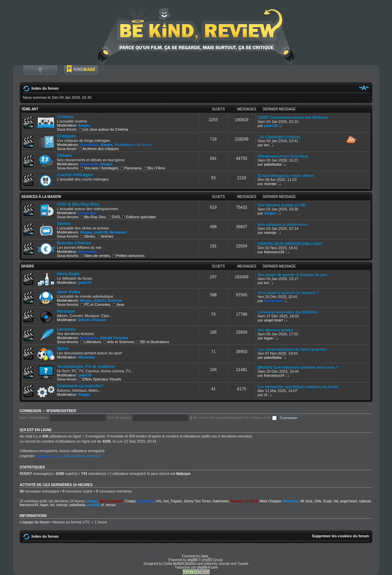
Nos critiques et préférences (283, 224)
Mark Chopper (270, 501)
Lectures (66, 329)
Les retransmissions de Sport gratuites (292, 349)
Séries (64, 224)
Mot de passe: (120, 418)
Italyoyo (183, 474)
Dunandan (89, 145)
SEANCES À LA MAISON (41, 197)
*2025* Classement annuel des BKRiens (293, 117)
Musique (66, 311)
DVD (116, 217)
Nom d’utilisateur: (34, 418)
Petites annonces (130, 256)
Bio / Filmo (156, 168)
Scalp (327, 501)
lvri (266, 145)
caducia (365, 501)
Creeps (130, 501)
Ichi (159, 501)
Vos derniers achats (275, 330)
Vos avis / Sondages (101, 168)
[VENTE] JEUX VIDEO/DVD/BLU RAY (290, 244)
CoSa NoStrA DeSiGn (180, 564)
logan (269, 338)
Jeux (120, 304)
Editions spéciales (141, 217)
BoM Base (81, 74)
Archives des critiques (101, 149)
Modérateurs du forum (133, 145)
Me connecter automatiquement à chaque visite (235, 418)
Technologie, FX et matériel (86, 366)
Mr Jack (306, 501)
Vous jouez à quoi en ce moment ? (288, 293)
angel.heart (273, 320)
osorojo (270, 184)
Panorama (133, 168)
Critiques (67, 136)
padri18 (271, 126)
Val (336, 501)
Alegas (84, 125)
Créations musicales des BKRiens (288, 312)
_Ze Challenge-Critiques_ (280, 137)
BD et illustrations (155, 342)
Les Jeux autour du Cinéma (105, 129)
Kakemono (221, 501)
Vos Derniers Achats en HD (282, 205)
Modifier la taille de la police (364, 88)
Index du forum (45, 88)
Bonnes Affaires (74, 243)
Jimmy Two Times (197, 501)
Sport (63, 348)
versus (110, 505)
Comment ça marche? (80, 386)
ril (266, 395)
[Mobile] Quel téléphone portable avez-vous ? (298, 367)
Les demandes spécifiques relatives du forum (298, 387)
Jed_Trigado (173, 501)
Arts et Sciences (121, 342)
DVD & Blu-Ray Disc (78, 204)
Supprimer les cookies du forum (340, 536)
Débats (64, 155)
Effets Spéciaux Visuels (102, 379)
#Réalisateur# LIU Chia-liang (283, 156)
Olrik (318, 501)
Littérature (93, 342)
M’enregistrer (61, 411)
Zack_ (206, 556)
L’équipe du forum (34, 522)
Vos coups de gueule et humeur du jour (293, 275)
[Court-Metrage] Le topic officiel (286, 175)
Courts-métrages (75, 175)
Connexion (40, 74)
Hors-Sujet (68, 274)
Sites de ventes (97, 256)
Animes (107, 236)
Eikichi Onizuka (108, 300)
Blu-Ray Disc (95, 217)
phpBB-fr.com (208, 567)
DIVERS (28, 266)
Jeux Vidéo (69, 292)
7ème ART (30, 109)
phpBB (192, 560)
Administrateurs (49, 456)
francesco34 (274, 252)
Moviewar (118, 232)
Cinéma (65, 117)
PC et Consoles (97, 304)
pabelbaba (273, 164)
